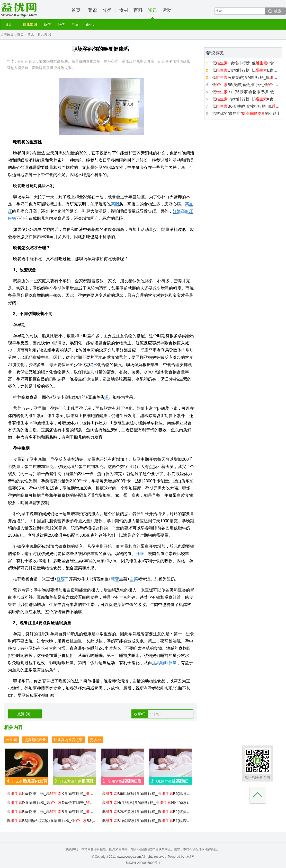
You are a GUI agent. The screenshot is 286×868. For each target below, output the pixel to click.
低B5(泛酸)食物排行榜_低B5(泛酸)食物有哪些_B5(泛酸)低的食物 (246, 85)
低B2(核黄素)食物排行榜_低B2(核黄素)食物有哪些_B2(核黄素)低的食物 (147, 811)
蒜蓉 (115, 579)
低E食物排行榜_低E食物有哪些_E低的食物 (246, 70)
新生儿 (91, 24)
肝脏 (140, 554)
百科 (138, 10)
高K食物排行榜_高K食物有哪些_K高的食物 (52, 793)
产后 (75, 24)
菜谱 (93, 10)
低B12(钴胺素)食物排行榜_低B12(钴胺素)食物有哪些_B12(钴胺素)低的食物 (246, 92)
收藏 (140, 714)
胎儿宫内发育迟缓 (68, 740)
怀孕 (61, 24)
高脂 (115, 204)
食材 (124, 10)
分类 (107, 10)
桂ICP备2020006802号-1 (143, 863)
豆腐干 (63, 579)
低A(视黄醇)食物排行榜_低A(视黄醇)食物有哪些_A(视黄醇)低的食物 (246, 77)
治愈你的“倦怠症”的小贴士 (246, 113)
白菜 (134, 579)
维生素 (12, 740)
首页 (76, 10)
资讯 (153, 14)
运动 (167, 10)
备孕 (47, 24)
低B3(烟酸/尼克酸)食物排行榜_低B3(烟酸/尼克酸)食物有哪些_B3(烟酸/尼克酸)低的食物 (52, 821)
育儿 (8, 24)
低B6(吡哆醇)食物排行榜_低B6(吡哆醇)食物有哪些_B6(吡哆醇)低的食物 (246, 106)
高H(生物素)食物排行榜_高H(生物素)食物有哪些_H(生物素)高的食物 (147, 802)
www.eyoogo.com (129, 857)
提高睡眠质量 (164, 663)
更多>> (96, 740)
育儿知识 (30, 24)
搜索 (278, 11)
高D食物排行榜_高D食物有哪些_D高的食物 (52, 802)
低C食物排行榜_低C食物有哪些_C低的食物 (246, 63)
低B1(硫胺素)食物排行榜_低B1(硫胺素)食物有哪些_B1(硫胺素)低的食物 (147, 821)
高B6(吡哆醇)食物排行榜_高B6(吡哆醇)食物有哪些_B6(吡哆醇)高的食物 (147, 793)
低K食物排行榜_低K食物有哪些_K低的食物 (246, 99)
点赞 (24, 714)
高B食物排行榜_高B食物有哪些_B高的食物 (52, 811)
